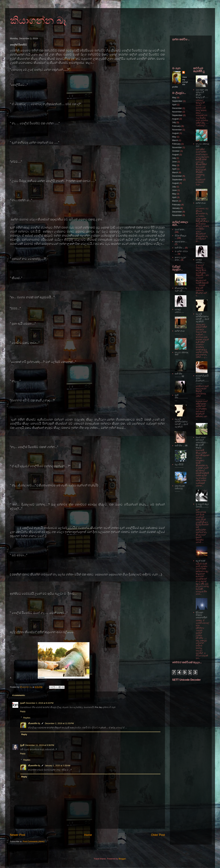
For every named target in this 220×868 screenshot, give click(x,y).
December (177, 108)
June (174, 162)
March (175, 140)
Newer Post (18, 835)
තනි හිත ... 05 (181, 446)
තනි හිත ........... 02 (179, 375)
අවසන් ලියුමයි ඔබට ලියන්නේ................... (202, 379)
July (174, 122)
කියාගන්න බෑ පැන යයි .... (181, 289)
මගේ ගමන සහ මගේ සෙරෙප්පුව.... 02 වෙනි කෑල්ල (202, 442)
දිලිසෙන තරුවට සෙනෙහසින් (201, 615)
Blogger (122, 859)
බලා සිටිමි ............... (179, 466)
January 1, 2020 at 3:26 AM (58, 766)
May (174, 97)
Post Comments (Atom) (34, 841)
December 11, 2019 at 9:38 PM (40, 745)
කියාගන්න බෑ (38, 20)
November (177, 112)
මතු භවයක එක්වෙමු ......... (180, 488)
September (177, 101)
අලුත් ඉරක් (201, 561)
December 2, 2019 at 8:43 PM (40, 703)
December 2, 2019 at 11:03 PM (59, 723)
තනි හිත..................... (181, 398)
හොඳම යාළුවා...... (179, 311)
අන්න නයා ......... (180, 332)
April (174, 105)
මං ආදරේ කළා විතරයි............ (202, 505)
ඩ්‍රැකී (22, 745)
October (176, 151)
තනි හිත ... (180, 248)
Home (88, 835)
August (175, 119)
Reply (23, 711)
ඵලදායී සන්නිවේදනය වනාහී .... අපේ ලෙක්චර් (182, 423)
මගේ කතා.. (180, 229)
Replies (27, 718)
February (176, 126)
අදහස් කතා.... (181, 242)
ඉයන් (23, 703)
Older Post (158, 835)
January (176, 208)
